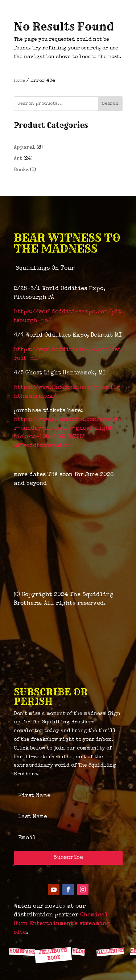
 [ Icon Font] (80, 935)
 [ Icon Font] (23, 935)
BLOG (78, 952)
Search (110, 104)
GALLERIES (110, 952)
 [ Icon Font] (109, 936)
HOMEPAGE (22, 952)
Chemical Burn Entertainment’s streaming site (62, 924)
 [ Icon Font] (51, 935)
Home (19, 81)
